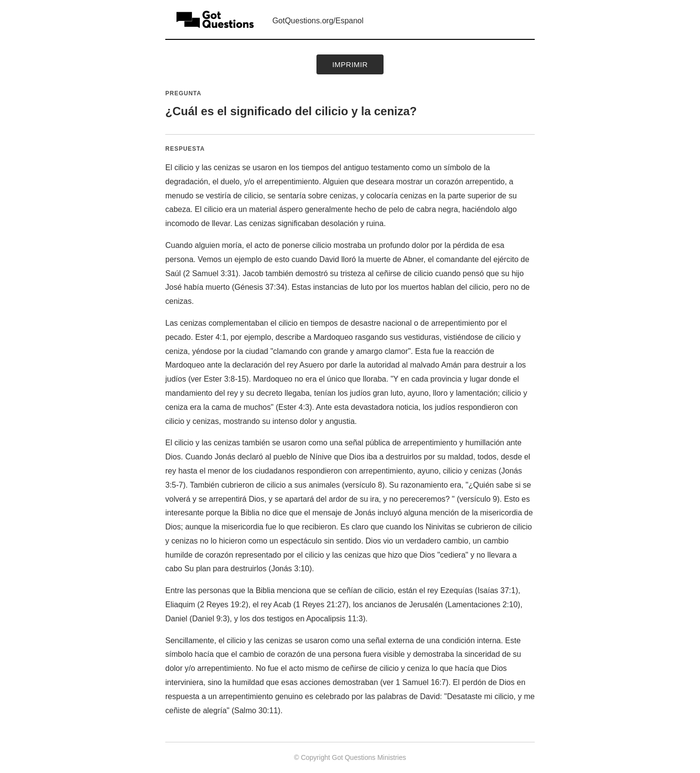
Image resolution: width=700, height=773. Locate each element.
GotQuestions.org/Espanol (318, 21)
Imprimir (350, 64)
